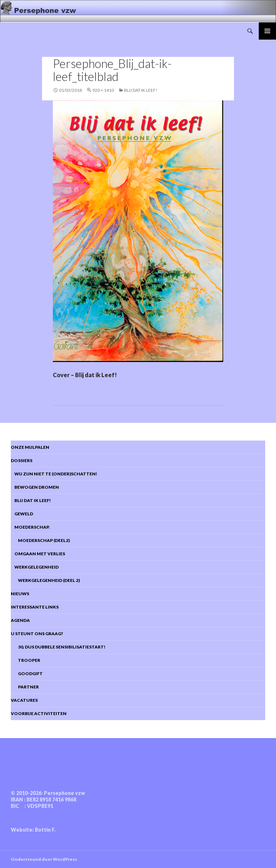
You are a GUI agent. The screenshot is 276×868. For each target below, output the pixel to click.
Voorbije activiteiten (39, 713)
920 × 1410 (103, 90)
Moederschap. (30, 527)
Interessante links (35, 607)
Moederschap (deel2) (44, 540)
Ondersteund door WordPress (44, 859)
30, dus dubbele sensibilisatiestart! (62, 647)
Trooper (29, 660)
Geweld (22, 514)
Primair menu (267, 31)
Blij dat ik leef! (31, 500)
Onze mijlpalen (30, 447)
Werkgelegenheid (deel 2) (49, 580)
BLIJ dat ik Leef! (141, 90)
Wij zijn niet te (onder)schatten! (54, 474)
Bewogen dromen (35, 487)
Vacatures (24, 700)
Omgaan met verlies (38, 554)
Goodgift (30, 673)
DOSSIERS (22, 460)
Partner (28, 687)
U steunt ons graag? (37, 634)
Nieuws (20, 594)
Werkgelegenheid (35, 567)
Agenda (20, 620)
